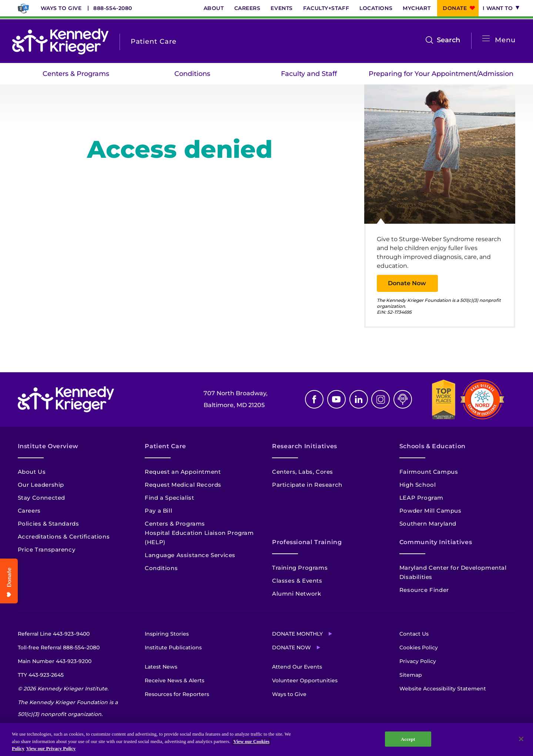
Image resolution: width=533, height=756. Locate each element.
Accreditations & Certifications (64, 537)
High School (418, 485)
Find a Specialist (169, 498)
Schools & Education (433, 446)
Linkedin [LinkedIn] (359, 399)
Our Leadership (41, 485)
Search (448, 40)
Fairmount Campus (429, 472)
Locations (376, 8)
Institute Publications (173, 647)
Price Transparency (47, 549)
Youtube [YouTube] (336, 399)
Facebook (314, 399)
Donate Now (407, 283)
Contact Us (414, 634)
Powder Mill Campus (430, 511)
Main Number (55, 661)
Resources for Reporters (177, 694)
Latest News (161, 667)
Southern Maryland (428, 524)
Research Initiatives (305, 446)
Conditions (192, 74)
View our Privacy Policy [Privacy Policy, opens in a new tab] (51, 748)
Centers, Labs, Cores (303, 472)
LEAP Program (421, 498)
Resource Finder (424, 590)
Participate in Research (307, 485)
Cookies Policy (419, 647)
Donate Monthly (297, 634)
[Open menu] (486, 39)
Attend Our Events (297, 667)
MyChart (417, 8)
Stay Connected (41, 498)
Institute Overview (48, 446)
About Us (32, 472)
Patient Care (165, 446)
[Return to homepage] (60, 41)
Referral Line (54, 634)
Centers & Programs (76, 74)
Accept (408, 739)
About (214, 8)
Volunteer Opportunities (305, 680)
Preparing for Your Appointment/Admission (441, 74)
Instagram (381, 399)
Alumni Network (296, 594)
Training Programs (300, 568)
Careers (247, 8)
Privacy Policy (418, 661)
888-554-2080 (113, 8)
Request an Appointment (183, 472)
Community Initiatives (436, 542)
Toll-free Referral (59, 647)
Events (281, 8)
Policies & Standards (48, 524)
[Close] (521, 739)
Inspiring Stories (167, 634)
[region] (266, 740)
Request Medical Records (183, 485)
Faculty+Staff (326, 8)
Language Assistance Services (190, 555)
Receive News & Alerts (175, 680)
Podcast (403, 399)
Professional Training (307, 542)
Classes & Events (297, 581)
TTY (41, 675)
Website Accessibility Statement (443, 689)
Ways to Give (61, 8)
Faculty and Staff (309, 74)
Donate (455, 8)
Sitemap (411, 675)
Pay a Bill (158, 511)
